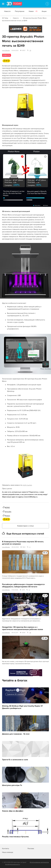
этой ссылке (27, 485)
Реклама (13, 30)
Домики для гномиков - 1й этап (16, 734)
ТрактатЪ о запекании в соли (15, 760)
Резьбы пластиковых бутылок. (16, 837)
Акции (44, 11)
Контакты (6, 849)
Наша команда (8, 852)
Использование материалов (39, 862)
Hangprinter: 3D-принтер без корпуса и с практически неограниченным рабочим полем (23, 628)
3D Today (5, 18)
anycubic (8, 512)
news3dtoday (6, 50)
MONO (7, 508)
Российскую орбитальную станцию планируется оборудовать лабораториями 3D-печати (23, 586)
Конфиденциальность (13, 864)
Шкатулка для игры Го (12, 785)
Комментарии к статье (25, 526)
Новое (33, 11)
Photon (7, 516)
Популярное (20, 11)
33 (30, 50)
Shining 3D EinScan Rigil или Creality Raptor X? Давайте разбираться (22, 707)
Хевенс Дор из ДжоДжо (13, 811)
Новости (7, 11)
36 (30, 633)
